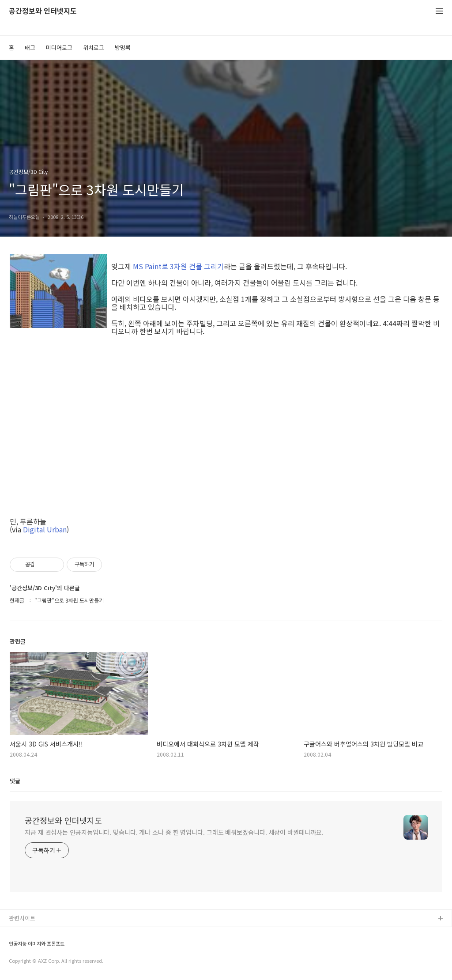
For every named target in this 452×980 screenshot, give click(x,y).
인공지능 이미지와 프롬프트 (37, 944)
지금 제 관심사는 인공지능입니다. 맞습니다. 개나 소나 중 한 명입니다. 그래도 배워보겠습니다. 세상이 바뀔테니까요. (174, 832)
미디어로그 (59, 47)
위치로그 (94, 47)
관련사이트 (22, 918)
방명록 (123, 47)
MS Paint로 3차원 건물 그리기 (178, 266)
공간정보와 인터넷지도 (43, 11)
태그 (30, 47)
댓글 (15, 781)
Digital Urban (45, 529)
